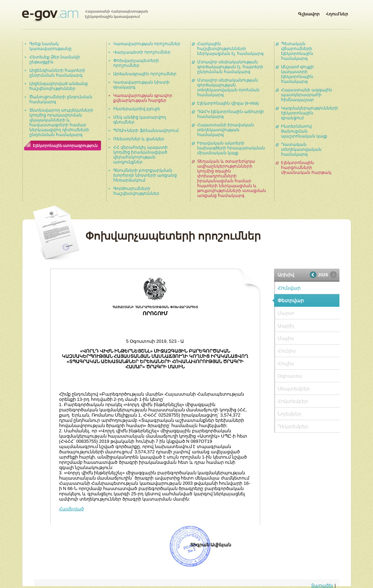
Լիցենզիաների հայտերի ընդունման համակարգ (57, 73)
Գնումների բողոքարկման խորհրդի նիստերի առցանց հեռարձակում (145, 175)
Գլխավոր (309, 13)
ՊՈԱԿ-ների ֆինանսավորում (146, 130)
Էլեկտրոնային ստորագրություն (65, 146)
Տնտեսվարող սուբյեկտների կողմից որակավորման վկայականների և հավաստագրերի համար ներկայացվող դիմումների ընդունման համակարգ (61, 122)
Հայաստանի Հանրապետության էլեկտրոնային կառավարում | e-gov (85, 16)
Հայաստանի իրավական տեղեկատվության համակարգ (226, 130)
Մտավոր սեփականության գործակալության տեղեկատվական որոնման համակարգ (228, 87)
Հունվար (289, 288)
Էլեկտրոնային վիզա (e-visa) (228, 103)
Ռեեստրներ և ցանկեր (139, 139)
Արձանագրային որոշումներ (145, 74)
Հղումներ (337, 13)
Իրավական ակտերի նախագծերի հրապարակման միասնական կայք (231, 148)
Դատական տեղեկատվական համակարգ (301, 149)
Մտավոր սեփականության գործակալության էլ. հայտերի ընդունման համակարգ (230, 67)
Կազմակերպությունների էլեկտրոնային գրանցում (310, 113)
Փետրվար (291, 300)
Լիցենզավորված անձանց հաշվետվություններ (59, 86)
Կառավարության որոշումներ (147, 44)
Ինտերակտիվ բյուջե (137, 109)
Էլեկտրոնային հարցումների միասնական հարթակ (306, 168)
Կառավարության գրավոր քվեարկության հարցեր (143, 98)
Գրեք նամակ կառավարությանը (51, 46)
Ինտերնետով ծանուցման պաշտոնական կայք (304, 131)
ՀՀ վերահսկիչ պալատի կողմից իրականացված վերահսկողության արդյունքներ (141, 155)
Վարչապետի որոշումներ (142, 52)
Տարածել (322, 585)
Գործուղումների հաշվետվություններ (136, 191)
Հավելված (71, 509)
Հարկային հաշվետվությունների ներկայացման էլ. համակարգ (230, 49)
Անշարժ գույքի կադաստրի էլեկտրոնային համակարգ (297, 74)
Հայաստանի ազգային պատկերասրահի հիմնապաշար (307, 95)
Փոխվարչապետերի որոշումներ (136, 63)
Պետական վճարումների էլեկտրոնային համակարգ (297, 51)
